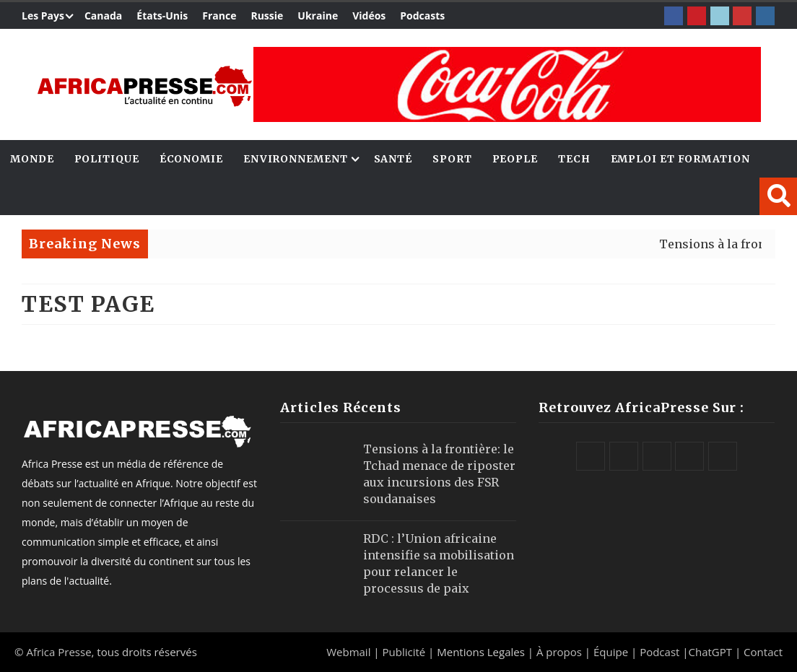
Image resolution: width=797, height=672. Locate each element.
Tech (574, 159)
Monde (32, 159)
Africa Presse (58, 652)
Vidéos (369, 16)
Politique (107, 159)
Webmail (348, 652)
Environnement (296, 159)
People (515, 159)
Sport (452, 159)
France (219, 16)
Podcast (659, 652)
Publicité (405, 652)
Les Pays (43, 16)
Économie (191, 159)
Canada (103, 16)
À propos (559, 652)
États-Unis (162, 16)
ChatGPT (711, 652)
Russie (267, 16)
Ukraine (318, 16)
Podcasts (422, 16)
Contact (763, 652)
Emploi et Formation (680, 159)
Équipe (612, 652)
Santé (393, 159)
